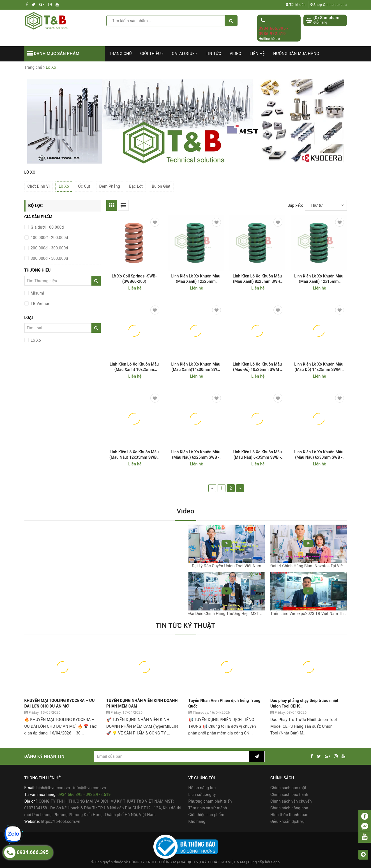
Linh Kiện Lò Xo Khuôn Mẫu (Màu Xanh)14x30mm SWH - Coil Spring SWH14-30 (196, 367)
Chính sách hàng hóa (289, 808)
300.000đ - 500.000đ (49, 258)
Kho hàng (197, 821)
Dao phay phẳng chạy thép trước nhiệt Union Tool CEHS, (304, 703)
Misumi (37, 293)
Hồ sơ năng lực (202, 788)
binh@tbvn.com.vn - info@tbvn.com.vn (71, 788)
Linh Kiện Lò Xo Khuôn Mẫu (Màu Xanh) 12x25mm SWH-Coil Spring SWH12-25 (196, 279)
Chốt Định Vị (39, 186)
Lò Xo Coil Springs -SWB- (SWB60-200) (134, 279)
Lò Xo (64, 186)
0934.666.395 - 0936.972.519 (274, 31)
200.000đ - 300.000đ (49, 248)
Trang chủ (120, 54)
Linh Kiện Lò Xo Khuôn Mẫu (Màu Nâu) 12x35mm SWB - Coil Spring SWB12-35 (134, 455)
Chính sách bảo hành (289, 794)
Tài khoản (296, 5)
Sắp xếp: (295, 205)
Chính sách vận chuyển (291, 801)
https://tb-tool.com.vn (61, 821)
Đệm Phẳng (110, 186)
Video (236, 54)
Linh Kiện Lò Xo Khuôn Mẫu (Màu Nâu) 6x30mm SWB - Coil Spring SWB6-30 (319, 455)
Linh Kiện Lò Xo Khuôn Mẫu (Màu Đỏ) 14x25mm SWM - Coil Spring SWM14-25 (319, 367)
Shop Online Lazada (329, 5)
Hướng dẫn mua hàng (296, 54)
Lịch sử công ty (202, 794)
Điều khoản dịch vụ (287, 821)
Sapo (276, 862)
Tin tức (213, 54)
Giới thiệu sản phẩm (206, 815)
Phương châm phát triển (210, 801)
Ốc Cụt (84, 186)
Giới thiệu (152, 54)
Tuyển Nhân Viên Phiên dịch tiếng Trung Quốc (224, 703)
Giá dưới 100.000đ (47, 227)
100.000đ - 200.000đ (49, 238)
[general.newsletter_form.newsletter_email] (172, 756)
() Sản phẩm (327, 20)
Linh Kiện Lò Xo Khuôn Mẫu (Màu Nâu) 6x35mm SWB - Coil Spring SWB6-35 (257, 455)
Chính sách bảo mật (288, 788)
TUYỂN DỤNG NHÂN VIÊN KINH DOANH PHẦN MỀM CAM (142, 703)
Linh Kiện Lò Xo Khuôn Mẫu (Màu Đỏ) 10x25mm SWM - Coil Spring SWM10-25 (257, 367)
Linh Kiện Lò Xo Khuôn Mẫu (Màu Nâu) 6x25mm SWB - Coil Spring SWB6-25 (196, 455)
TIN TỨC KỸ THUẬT (185, 626)
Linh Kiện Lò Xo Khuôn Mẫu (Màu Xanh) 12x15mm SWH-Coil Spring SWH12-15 (319, 279)
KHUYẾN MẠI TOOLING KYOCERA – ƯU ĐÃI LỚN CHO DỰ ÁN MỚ (60, 703)
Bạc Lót (136, 186)
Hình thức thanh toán (289, 815)
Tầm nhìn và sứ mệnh (208, 808)
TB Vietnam (41, 304)
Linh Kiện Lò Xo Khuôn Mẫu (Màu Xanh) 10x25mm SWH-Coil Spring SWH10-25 (134, 367)
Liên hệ (257, 54)
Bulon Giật (161, 186)
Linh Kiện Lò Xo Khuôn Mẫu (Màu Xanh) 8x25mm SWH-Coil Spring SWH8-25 (257, 279)
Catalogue (185, 54)
